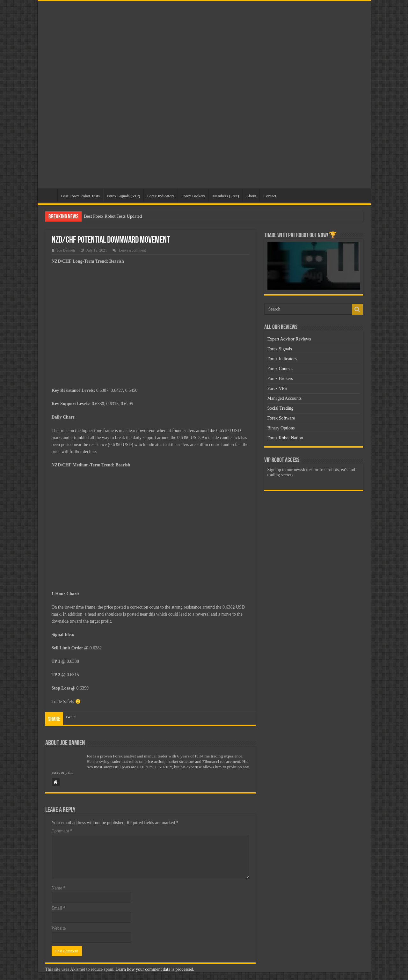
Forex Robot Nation (285, 438)
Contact (270, 196)
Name (59, 888)
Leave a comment (132, 250)
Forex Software (281, 418)
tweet (71, 717)
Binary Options (281, 428)
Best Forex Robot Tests (80, 196)
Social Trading (280, 408)
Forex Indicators (161, 196)
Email (59, 908)
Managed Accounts (285, 398)
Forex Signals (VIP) (124, 196)
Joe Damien (66, 250)
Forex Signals (280, 349)
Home (49, 195)
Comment (62, 831)
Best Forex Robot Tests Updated (113, 216)
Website (59, 928)
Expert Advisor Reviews (289, 339)
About (251, 196)
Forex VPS (277, 388)
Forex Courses (280, 369)
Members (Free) (226, 196)
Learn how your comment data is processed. (155, 969)
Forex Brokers (193, 196)
